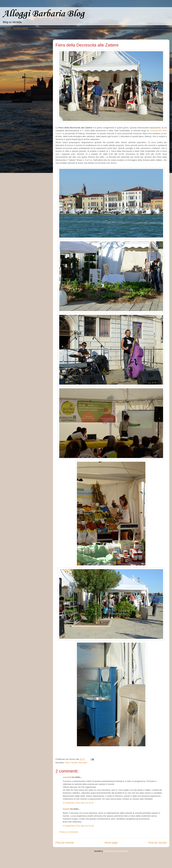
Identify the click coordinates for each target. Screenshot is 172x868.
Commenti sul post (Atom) (116, 851)
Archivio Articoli (21, 28)
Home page (111, 843)
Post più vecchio (158, 843)
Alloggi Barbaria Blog (43, 14)
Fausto (66, 809)
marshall (67, 777)
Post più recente (65, 843)
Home (8, 28)
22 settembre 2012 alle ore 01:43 (78, 826)
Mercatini (83, 763)
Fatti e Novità (71, 763)
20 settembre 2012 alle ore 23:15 (78, 803)
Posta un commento (69, 832)
